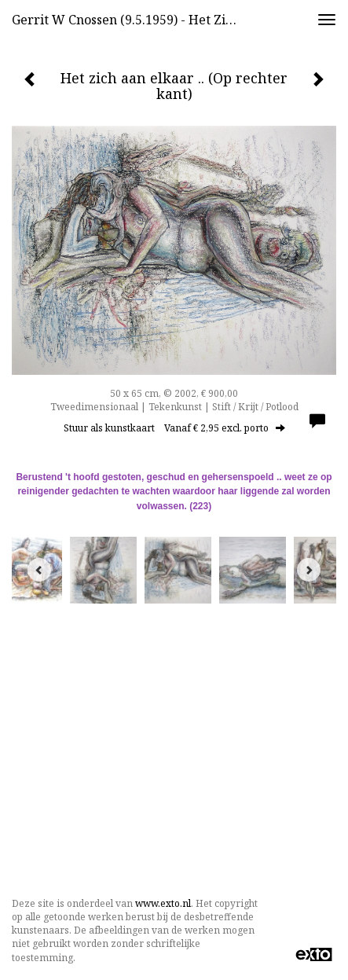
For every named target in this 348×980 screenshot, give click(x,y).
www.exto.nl (163, 903)
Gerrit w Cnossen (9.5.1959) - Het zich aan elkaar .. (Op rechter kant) (132, 20)
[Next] (309, 570)
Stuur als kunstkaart (174, 428)
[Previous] (39, 570)
